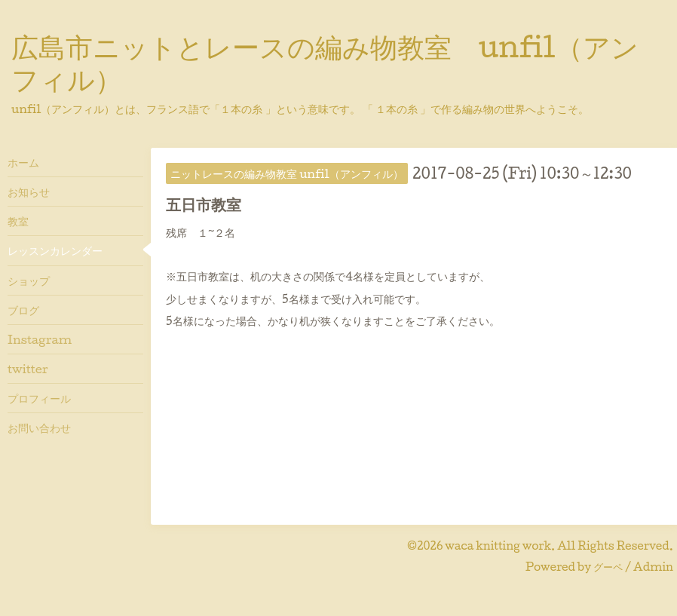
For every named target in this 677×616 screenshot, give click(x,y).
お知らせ (29, 192)
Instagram (40, 339)
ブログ (23, 310)
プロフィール (39, 398)
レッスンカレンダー (55, 250)
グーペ (608, 567)
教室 (18, 221)
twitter (28, 369)
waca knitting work (498, 546)
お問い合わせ (39, 428)
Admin (653, 567)
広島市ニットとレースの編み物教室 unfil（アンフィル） (325, 62)
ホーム (23, 162)
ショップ (29, 280)
